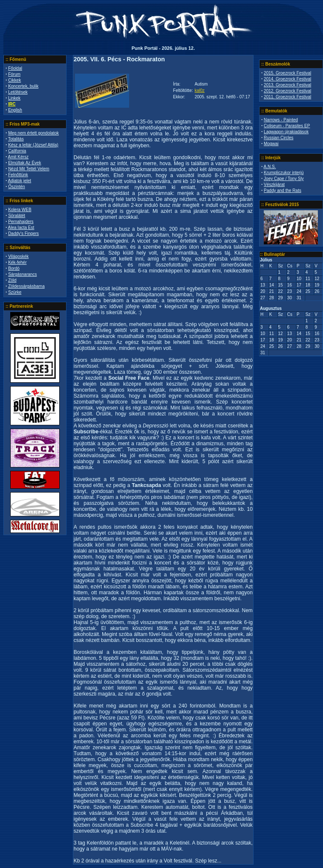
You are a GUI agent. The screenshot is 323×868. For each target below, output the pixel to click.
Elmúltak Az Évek (25, 163)
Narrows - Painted (281, 120)
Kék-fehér (17, 262)
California (17, 151)
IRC (12, 104)
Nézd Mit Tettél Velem (29, 169)
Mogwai (271, 144)
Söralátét (17, 216)
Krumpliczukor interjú (284, 173)
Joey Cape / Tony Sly (284, 179)
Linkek (14, 98)
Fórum (14, 74)
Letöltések (18, 92)
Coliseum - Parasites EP (287, 126)
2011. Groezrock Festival (287, 97)
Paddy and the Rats (283, 191)
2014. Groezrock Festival (287, 79)
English (15, 110)
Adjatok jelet (20, 181)
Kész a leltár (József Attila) (33, 145)
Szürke (15, 292)
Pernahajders (21, 222)
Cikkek (14, 80)
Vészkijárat (274, 185)
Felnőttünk (18, 175)
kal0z (200, 90)
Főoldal (15, 68)
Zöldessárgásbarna (26, 286)
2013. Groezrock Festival (287, 85)
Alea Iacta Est (21, 228)
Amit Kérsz (18, 157)
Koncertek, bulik (23, 86)
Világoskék (18, 256)
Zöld (12, 280)
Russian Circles (278, 138)
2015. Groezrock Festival (287, 73)
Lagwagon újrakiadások (286, 132)
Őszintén (16, 187)
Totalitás (16, 139)
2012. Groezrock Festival (287, 91)
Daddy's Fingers (23, 233)
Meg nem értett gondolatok (33, 133)
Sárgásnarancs (22, 274)
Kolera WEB (20, 210)
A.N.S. (270, 167)
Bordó (14, 268)
